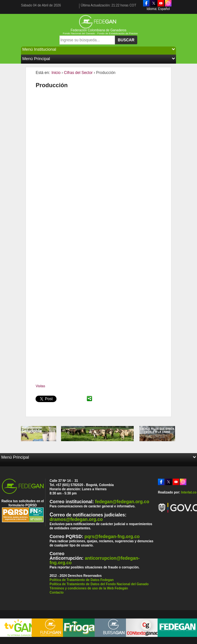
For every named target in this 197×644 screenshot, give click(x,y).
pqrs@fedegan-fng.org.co (112, 536)
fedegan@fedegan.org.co (122, 502)
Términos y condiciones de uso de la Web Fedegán (89, 588)
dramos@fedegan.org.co (76, 519)
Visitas (40, 386)
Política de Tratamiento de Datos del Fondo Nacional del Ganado (99, 584)
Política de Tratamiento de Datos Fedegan (81, 580)
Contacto (56, 592)
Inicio (56, 73)
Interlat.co (189, 492)
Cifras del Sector (78, 73)
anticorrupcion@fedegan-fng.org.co (94, 560)
